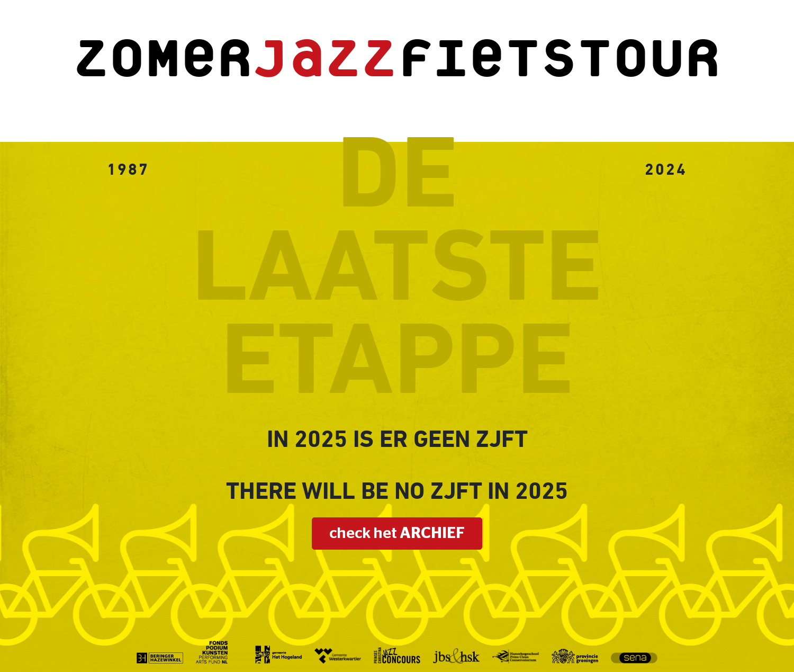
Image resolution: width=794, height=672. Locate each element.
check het (397, 534)
